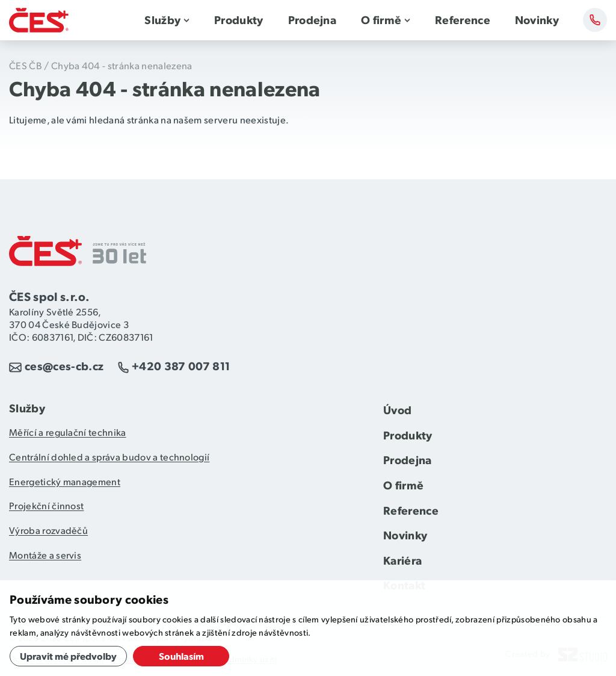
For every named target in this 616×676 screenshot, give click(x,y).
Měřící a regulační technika (68, 432)
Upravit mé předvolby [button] (68, 656)
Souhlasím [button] (181, 656)
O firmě (381, 20)
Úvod (397, 410)
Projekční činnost (46, 505)
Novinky (537, 20)
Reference (463, 20)
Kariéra (402, 560)
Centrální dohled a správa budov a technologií (109, 457)
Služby (162, 20)
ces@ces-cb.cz (64, 366)
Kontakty (595, 20)
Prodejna (313, 20)
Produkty (239, 20)
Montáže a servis (45, 555)
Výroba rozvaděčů (48, 530)
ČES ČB (26, 65)
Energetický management (65, 481)
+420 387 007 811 (181, 366)
